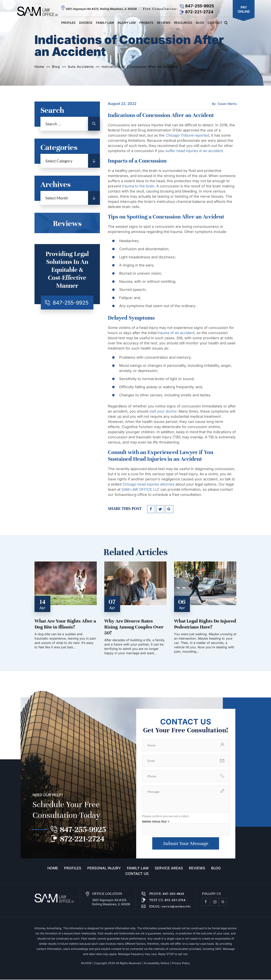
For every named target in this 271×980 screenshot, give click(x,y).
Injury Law (127, 23)
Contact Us (137, 874)
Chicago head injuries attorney (148, 484)
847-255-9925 (200, 6)
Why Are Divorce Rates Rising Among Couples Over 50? (134, 627)
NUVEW (86, 963)
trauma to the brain (138, 186)
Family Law (105, 23)
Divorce (86, 23)
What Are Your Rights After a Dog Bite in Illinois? (65, 624)
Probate (146, 23)
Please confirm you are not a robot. (166, 816)
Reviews (164, 23)
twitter (160, 509)
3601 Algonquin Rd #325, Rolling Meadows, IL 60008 (101, 9)
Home (53, 869)
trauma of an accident (176, 333)
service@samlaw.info (176, 907)
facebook (151, 509)
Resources (183, 23)
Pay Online (244, 11)
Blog (200, 23)
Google (223, 902)
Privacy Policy (181, 963)
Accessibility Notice (156, 963)
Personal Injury (104, 869)
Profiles (68, 23)
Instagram (215, 902)
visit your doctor (163, 411)
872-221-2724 (199, 12)
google (169, 509)
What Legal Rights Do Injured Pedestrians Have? (205, 624)
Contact (215, 23)
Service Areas (169, 869)
